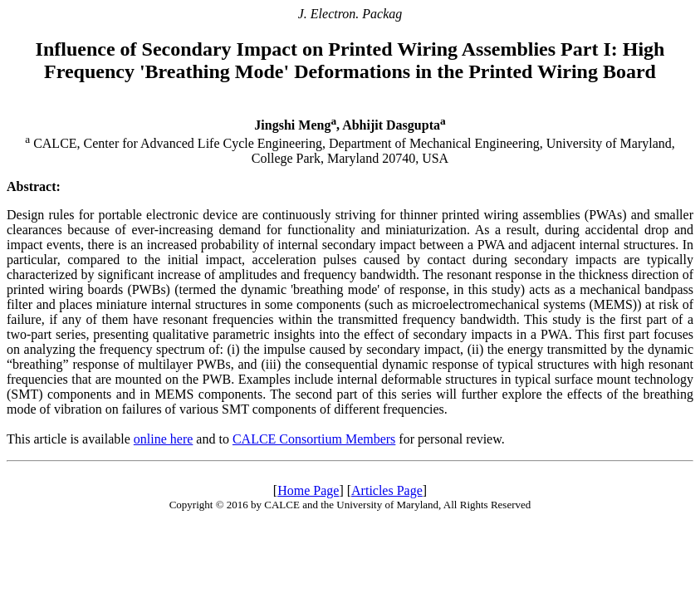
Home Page (308, 490)
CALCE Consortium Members (314, 439)
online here (164, 439)
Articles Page (387, 490)
